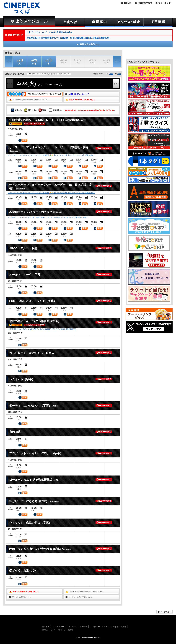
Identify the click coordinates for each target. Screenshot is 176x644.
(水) (34, 61)
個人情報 (83, 627)
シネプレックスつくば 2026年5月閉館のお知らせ (50, 32)
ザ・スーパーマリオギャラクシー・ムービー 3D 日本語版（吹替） (50, 187)
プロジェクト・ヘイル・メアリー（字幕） (36, 453)
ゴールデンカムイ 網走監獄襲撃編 (31, 480)
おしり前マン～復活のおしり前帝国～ (33, 353)
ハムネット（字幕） (22, 379)
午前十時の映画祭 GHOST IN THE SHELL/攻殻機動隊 (44, 120)
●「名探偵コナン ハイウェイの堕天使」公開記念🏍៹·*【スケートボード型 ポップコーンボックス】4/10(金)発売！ (48, 217)
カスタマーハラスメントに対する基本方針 (108, 627)
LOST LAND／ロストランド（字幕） (33, 301)
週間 (119, 74)
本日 (111, 74)
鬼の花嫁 (15, 432)
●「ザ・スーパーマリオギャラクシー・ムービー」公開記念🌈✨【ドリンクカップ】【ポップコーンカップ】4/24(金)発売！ (51, 155)
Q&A (53, 630)
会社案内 (46, 627)
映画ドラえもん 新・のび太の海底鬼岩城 (35, 549)
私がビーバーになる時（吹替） (29, 501)
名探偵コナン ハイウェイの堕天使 (31, 212)
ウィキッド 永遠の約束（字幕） (30, 523)
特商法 (45, 630)
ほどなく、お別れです (23, 571)
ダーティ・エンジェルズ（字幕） (30, 406)
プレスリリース (59, 627)
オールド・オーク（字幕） (26, 275)
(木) (49, 61)
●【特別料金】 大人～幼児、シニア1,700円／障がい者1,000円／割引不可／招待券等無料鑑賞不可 (42, 329)
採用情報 (73, 627)
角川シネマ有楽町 (65, 630)
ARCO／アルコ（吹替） (25, 248)
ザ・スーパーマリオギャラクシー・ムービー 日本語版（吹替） (50, 147)
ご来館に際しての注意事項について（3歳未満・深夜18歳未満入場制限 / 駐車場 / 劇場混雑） (69, 38)
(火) (20, 61)
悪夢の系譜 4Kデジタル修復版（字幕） (35, 321)
